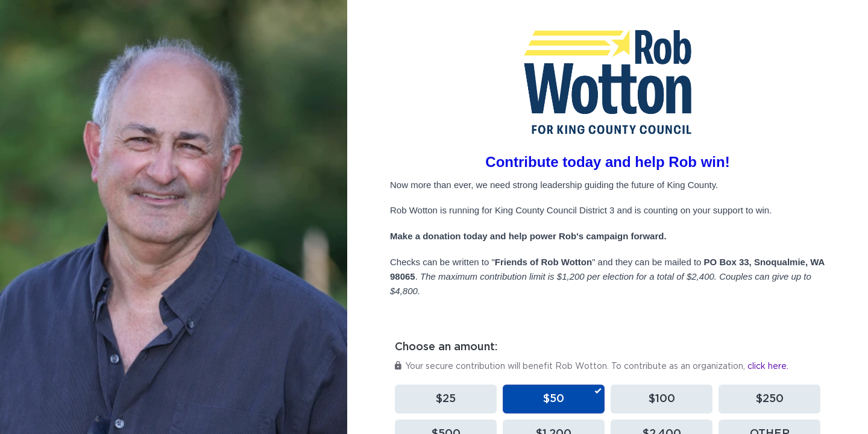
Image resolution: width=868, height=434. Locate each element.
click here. (768, 366)
